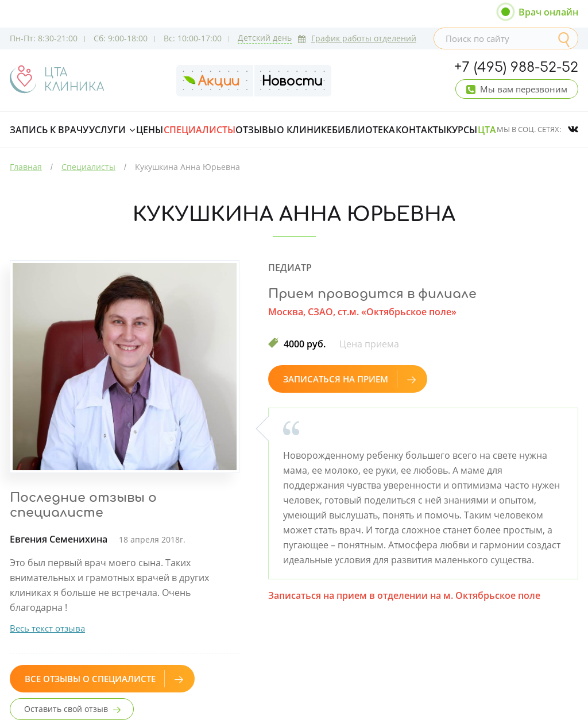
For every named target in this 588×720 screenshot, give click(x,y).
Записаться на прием (349, 379)
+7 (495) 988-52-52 (516, 67)
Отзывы (256, 130)
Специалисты (200, 130)
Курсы (462, 130)
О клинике (304, 130)
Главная (26, 167)
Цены (150, 130)
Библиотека (363, 130)
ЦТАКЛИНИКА (74, 80)
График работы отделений (357, 38)
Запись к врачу (49, 130)
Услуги (107, 130)
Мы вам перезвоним (524, 89)
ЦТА (487, 130)
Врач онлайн (548, 12)
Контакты (421, 130)
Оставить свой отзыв (66, 709)
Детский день (265, 38)
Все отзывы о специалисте (104, 679)
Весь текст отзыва (47, 628)
